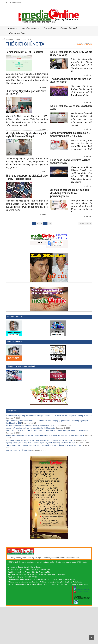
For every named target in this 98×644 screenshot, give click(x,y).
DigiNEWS (13, 29)
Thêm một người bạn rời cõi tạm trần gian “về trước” (70, 90)
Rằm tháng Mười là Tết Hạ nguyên (19, 487)
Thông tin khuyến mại (17, 33)
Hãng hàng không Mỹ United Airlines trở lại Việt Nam (71, 187)
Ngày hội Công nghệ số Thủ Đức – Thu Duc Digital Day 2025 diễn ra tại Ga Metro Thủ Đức (40, 480)
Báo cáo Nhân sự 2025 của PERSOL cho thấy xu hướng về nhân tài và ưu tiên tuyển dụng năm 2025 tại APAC (48, 467)
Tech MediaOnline (16, 2)
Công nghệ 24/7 (51, 28)
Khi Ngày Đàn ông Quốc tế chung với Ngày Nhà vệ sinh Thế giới (27, 150)
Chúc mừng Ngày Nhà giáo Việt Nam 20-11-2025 (23, 101)
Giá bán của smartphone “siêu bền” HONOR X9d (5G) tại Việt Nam (31, 462)
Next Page (85, 260)
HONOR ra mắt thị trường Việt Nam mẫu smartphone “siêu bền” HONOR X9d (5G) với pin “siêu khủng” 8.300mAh (49, 452)
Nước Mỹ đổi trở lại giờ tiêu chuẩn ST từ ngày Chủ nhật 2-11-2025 (69, 154)
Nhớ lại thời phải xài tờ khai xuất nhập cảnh (68, 122)
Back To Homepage (84, 43)
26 (50, 260)
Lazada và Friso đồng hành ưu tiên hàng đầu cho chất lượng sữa (30, 465)
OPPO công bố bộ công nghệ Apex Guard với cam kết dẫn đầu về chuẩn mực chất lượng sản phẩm (43, 482)
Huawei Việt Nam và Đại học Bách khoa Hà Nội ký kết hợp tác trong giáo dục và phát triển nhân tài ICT (45, 472)
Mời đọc (43, 93)
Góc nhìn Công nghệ (71, 28)
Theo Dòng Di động (31, 29)
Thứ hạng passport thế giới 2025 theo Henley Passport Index (24, 199)
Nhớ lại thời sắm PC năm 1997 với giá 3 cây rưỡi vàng (70, 57)
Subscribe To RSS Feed (83, 45)
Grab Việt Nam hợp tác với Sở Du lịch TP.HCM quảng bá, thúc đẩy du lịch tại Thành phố (39, 477)
